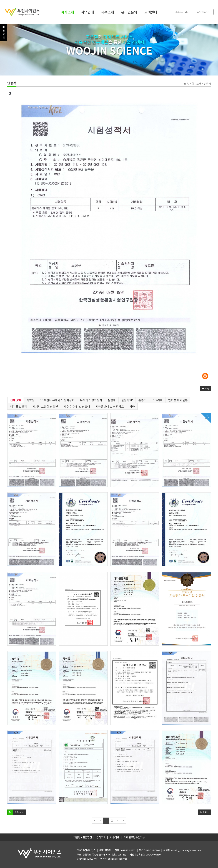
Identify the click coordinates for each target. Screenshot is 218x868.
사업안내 (87, 12)
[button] (205, 389)
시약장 (30, 400)
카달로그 (181, 12)
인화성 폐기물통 (178, 400)
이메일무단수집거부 (134, 837)
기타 (132, 406)
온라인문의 (129, 12)
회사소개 (67, 12)
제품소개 (107, 12)
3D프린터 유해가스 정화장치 (57, 400)
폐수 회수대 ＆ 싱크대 (77, 406)
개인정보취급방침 (83, 837)
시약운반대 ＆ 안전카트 (110, 406)
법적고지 (101, 837)
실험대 (112, 400)
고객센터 (151, 12)
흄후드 (142, 400)
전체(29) (16, 400)
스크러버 (157, 400)
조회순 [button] (204, 812)
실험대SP (127, 400)
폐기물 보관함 (19, 406)
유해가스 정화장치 (91, 400)
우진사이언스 (100, 859)
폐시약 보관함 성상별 (45, 406)
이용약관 (115, 837)
